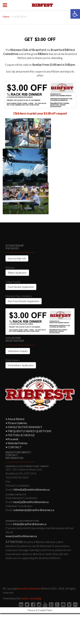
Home (6, 17)
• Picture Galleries (16, 423)
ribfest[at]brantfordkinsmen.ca (31, 489)
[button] (75, 14)
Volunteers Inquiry (18, 351)
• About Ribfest (15, 419)
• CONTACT (14, 447)
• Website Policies (16, 443)
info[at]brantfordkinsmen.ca (30, 524)
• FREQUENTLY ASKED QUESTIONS (28, 431)
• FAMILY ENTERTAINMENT (24, 427)
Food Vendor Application (21, 287)
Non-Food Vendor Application (24, 301)
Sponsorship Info (17, 258)
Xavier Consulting (31, 598)
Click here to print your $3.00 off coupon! (40, 113)
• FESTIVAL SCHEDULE (20, 435)
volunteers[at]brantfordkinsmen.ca (34, 510)
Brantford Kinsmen (29, 588)
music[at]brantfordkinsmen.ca (31, 502)
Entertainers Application (21, 365)
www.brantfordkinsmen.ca (21, 536)
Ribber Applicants (17, 273)
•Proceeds (12, 439)
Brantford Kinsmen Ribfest (42, 5)
